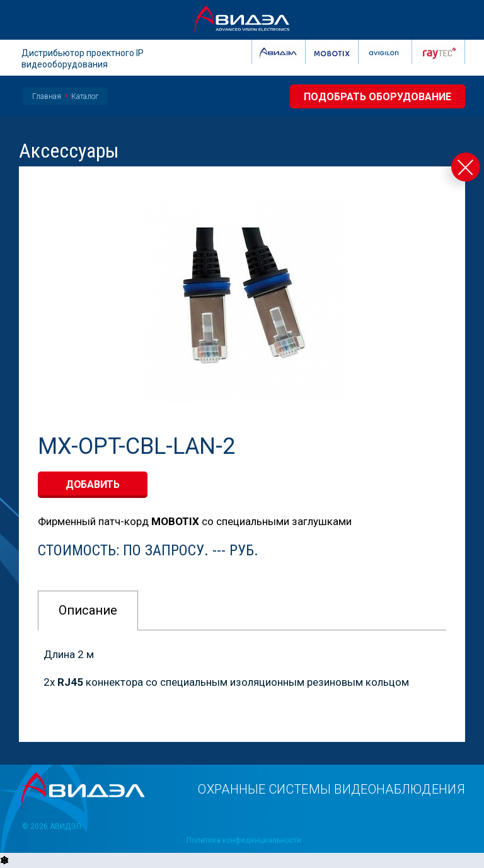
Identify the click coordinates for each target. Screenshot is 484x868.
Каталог (85, 96)
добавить (93, 484)
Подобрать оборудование (377, 97)
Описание (88, 610)
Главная (47, 96)
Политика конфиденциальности (244, 840)
